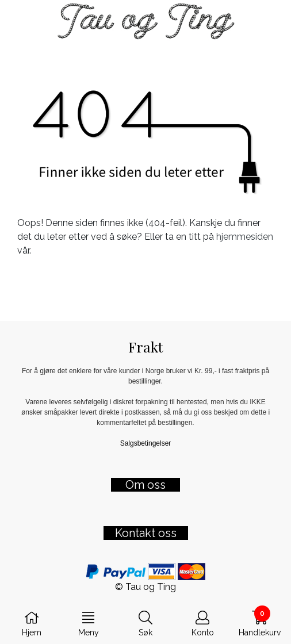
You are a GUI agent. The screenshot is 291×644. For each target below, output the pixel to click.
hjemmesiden (245, 237)
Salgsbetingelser (146, 443)
